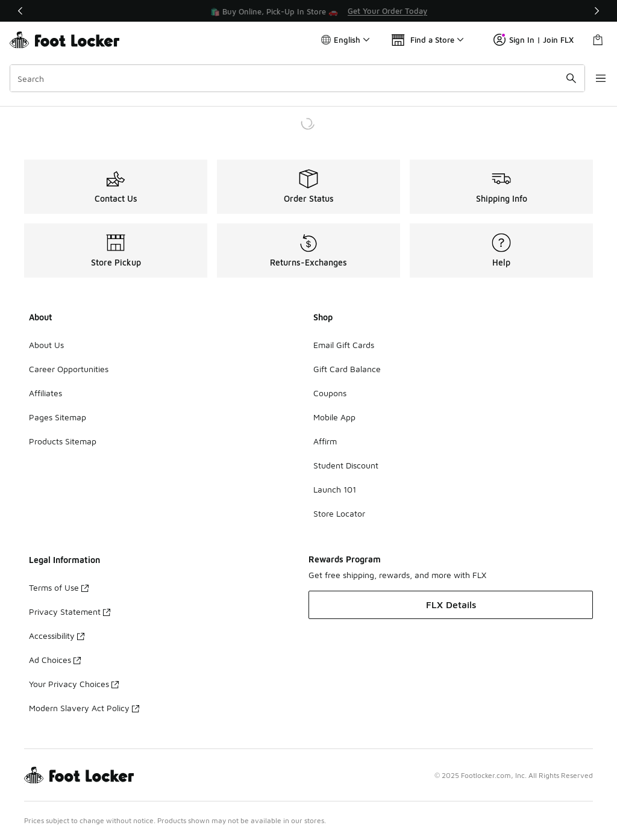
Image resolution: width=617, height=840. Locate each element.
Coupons (330, 393)
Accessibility (57, 636)
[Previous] (20, 11)
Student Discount (346, 465)
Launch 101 (335, 489)
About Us (46, 345)
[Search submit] (560, 78)
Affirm (325, 441)
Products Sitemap (63, 441)
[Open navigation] (593, 78)
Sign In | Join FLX (534, 40)
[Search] (292, 78)
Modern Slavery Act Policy (84, 708)
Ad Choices (55, 660)
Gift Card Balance (347, 369)
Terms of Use (59, 587)
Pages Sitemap (58, 417)
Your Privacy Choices (74, 684)
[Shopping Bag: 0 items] (598, 40)
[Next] (597, 11)
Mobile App (334, 417)
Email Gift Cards (344, 345)
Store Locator (339, 513)
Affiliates (45, 393)
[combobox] (292, 78)
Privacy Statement (70, 611)
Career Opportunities (69, 369)
